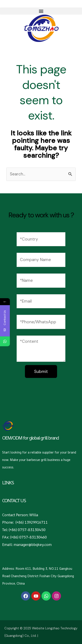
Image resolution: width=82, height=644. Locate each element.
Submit (41, 371)
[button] (41, 11)
